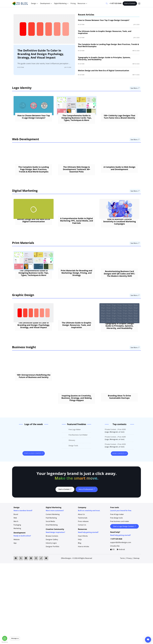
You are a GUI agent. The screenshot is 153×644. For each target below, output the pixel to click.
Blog (80, 563)
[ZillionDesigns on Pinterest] (31, 578)
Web (15, 538)
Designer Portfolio (52, 566)
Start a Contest (130, 3)
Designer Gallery (52, 559)
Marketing (17, 548)
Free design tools (116, 538)
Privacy (129, 578)
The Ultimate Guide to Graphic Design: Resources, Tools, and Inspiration (105, 32)
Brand (16, 534)
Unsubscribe (115, 566)
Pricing (73, 3)
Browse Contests (52, 556)
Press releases (83, 541)
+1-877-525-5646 (115, 3)
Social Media (50, 541)
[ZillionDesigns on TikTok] (41, 578)
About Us (81, 534)
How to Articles (84, 566)
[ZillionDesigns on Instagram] (36, 578)
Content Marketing (53, 534)
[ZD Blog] (20, 3)
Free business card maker (120, 541)
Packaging (17, 545)
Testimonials (83, 538)
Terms (123, 578)
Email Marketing (52, 545)
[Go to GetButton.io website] (5, 642)
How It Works (83, 556)
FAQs (80, 559)
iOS (112, 569)
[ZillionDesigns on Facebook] (16, 578)
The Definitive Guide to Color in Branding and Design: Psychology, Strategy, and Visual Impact (41, 54)
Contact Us (82, 545)
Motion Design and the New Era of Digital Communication (104, 70)
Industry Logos (51, 563)
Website (17, 559)
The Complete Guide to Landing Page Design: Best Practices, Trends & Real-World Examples (108, 45)
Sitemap (136, 578)
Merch (16, 541)
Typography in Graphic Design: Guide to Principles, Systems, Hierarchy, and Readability (104, 59)
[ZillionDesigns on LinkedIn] (26, 578)
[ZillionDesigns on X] (21, 578)
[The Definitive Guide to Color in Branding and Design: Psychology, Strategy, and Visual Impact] (44, 29)
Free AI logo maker (117, 534)
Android (121, 569)
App (15, 563)
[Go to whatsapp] (5, 638)
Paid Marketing (51, 538)
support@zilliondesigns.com (121, 562)
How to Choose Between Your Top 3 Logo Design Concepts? (104, 20)
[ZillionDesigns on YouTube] (46, 578)
